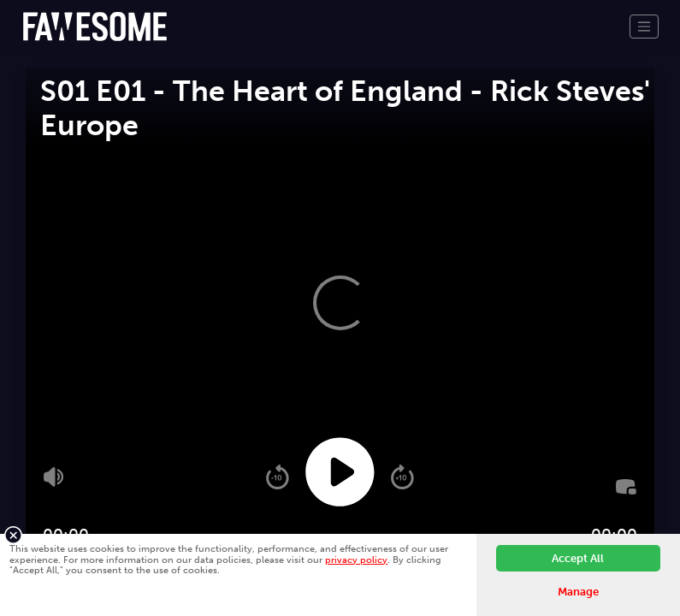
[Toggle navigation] (644, 27)
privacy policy (356, 560)
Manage (578, 592)
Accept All (578, 558)
